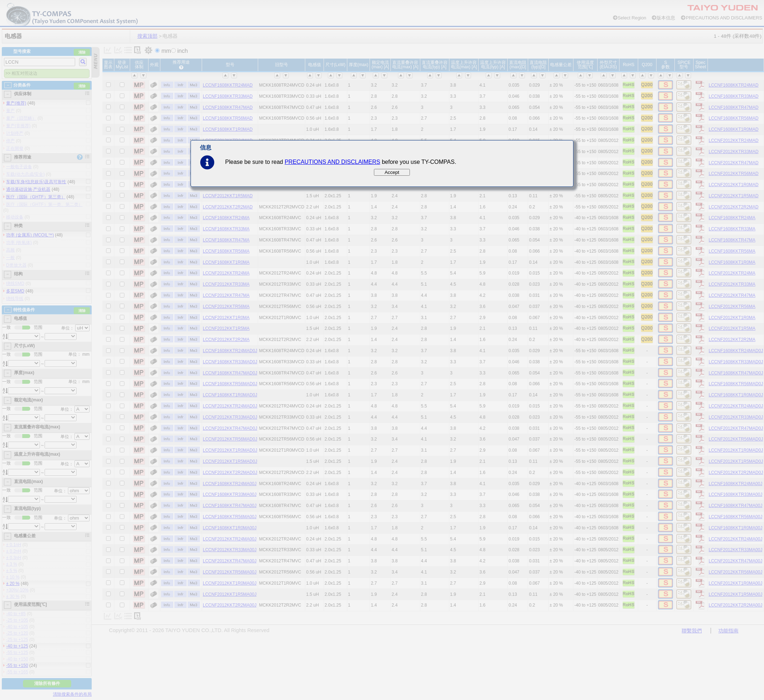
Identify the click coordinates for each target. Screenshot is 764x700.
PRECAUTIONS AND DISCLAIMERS (333, 162)
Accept (392, 172)
